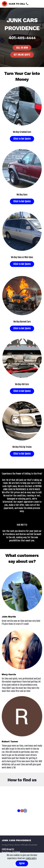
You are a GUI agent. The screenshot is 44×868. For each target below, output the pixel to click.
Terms (17, 846)
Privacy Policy (8, 846)
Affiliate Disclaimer (29, 846)
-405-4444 (25, 38)
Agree (22, 863)
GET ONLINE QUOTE (22, 55)
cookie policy (31, 858)
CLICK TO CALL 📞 (19, 4)
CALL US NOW (22, 48)
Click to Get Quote (22, 139)
